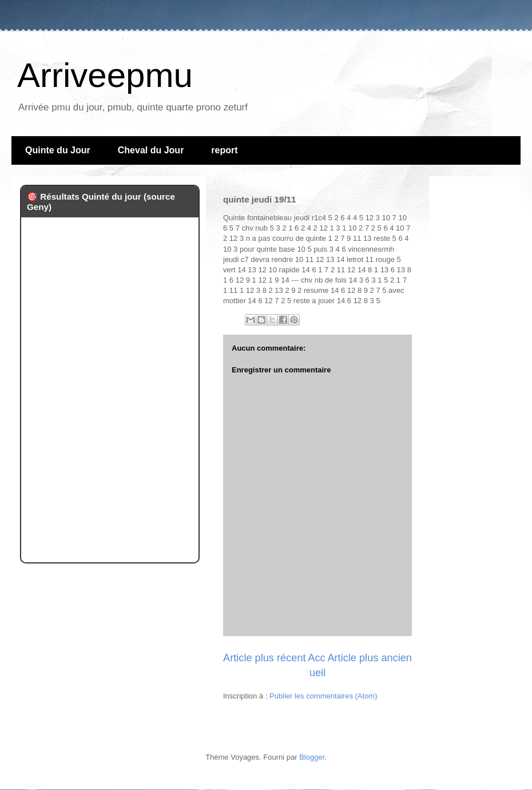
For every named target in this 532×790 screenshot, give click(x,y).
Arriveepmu (105, 75)
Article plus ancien (370, 658)
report (224, 150)
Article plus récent (265, 658)
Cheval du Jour (151, 150)
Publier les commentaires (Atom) (323, 696)
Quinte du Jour (58, 150)
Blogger (312, 757)
